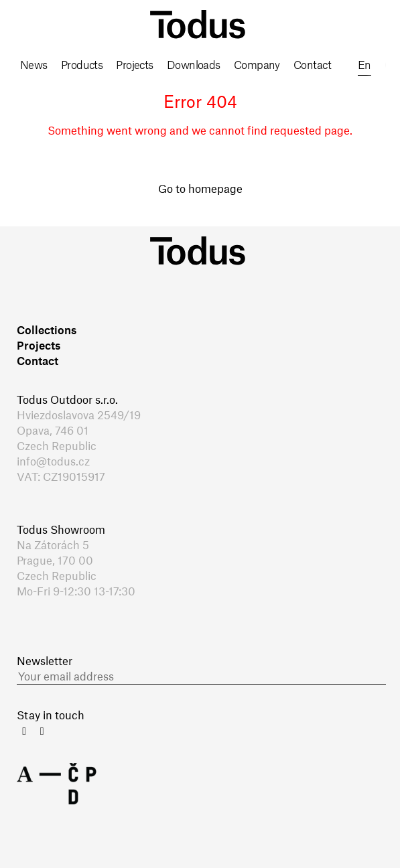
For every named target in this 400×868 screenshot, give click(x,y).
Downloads (194, 66)
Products (82, 66)
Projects (135, 66)
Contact (312, 66)
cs (391, 66)
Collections (47, 331)
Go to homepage (200, 190)
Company (257, 66)
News (34, 66)
